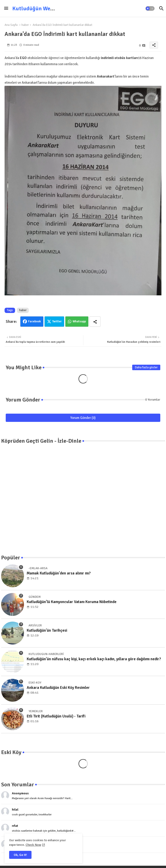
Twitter (57, 321)
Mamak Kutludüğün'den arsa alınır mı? (59, 573)
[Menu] (6, 8)
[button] (150, 8)
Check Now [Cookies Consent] (33, 845)
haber (25, 25)
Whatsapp (79, 321)
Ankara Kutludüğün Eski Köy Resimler (58, 688)
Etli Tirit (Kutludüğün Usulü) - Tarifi (56, 716)
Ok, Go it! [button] (20, 855)
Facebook (34, 321)
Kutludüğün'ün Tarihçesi (47, 630)
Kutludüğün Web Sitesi (40, 8)
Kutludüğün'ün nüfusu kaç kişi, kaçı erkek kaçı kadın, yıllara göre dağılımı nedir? (94, 659)
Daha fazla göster (146, 367)
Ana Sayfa (11, 25)
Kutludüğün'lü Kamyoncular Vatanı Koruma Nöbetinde (72, 602)
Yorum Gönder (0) (83, 418)
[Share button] (95, 322)
